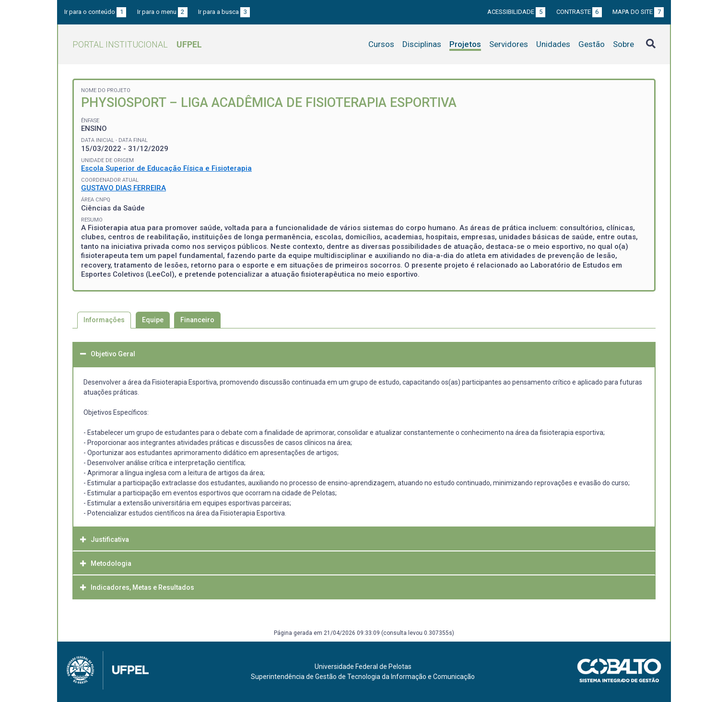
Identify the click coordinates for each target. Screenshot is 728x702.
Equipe (153, 320)
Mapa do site (638, 12)
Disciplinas (422, 44)
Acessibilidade (516, 12)
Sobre (623, 44)
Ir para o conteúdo (95, 12)
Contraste (579, 12)
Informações (104, 320)
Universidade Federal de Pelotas (363, 667)
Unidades (553, 44)
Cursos (381, 44)
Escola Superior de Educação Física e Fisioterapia (166, 168)
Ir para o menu (162, 12)
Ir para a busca (224, 12)
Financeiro (197, 320)
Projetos (465, 44)
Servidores (509, 44)
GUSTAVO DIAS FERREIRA (123, 188)
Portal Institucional (137, 44)
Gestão (592, 44)
